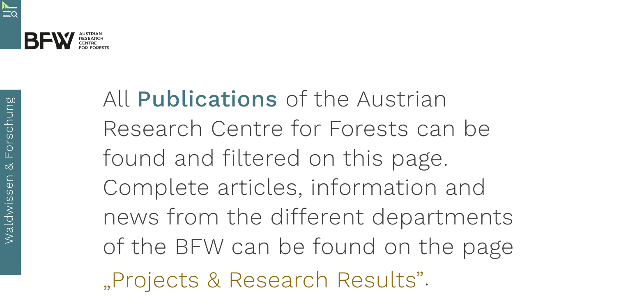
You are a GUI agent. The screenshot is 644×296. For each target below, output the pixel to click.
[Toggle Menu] (10, 25)
